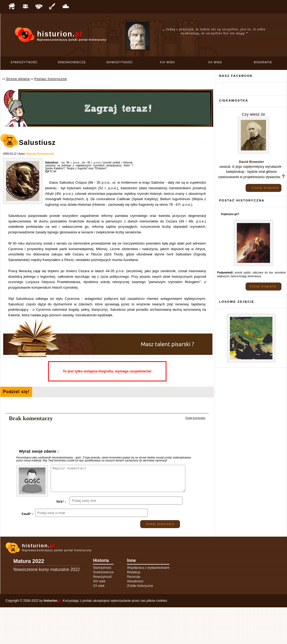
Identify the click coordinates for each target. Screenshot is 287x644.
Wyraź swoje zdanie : (39, 451)
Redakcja (134, 609)
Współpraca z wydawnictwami (148, 604)
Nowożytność (120, 62)
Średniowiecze (72, 62)
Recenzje (134, 613)
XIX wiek (167, 62)
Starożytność (24, 62)
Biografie (263, 62)
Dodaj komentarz (195, 418)
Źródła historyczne (140, 622)
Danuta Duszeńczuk (40, 154)
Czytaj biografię (266, 188)
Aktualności (135, 618)
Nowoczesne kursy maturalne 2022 (47, 606)
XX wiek (215, 62)
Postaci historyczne (50, 79)
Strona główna (18, 79)
